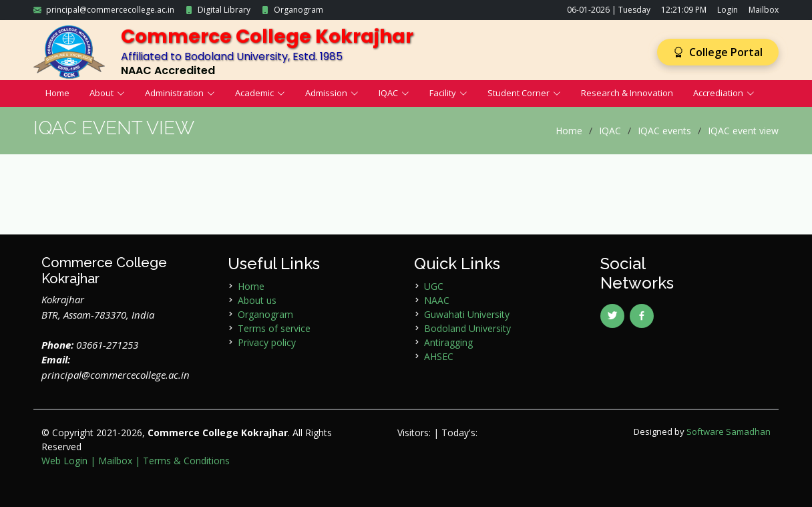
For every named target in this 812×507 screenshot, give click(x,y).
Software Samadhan (729, 432)
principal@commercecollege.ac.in (110, 10)
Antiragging (448, 342)
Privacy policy (267, 342)
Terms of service (274, 328)
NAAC (437, 300)
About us (257, 300)
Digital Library (224, 10)
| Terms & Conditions (182, 461)
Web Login (64, 461)
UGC (434, 286)
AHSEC (439, 356)
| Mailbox (111, 461)
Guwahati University (467, 314)
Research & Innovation (627, 93)
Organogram (298, 10)
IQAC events (664, 131)
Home (57, 93)
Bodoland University (467, 328)
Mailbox (764, 10)
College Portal (718, 52)
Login (728, 10)
